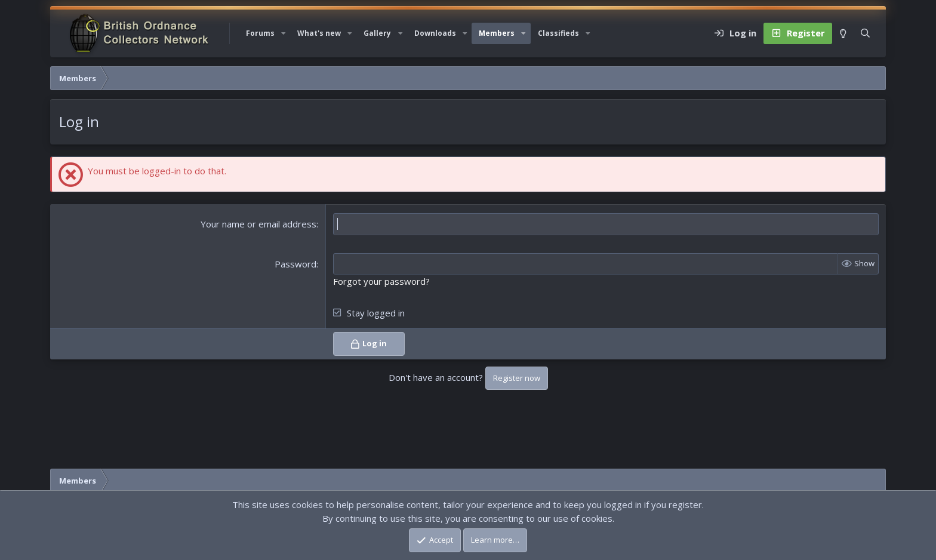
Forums (260, 33)
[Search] (865, 33)
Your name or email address (258, 224)
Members (497, 33)
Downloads (435, 33)
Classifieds (558, 33)
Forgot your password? (381, 281)
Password (295, 264)
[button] (284, 33)
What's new (319, 33)
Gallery (377, 33)
